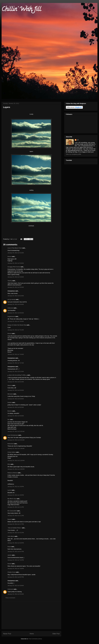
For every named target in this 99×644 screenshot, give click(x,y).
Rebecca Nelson (12, 473)
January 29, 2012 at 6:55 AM (16, 313)
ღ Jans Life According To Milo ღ (17, 375)
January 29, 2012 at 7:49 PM (16, 569)
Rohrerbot (11, 444)
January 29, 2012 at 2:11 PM (16, 507)
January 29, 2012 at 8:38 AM (16, 399)
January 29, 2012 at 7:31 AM (16, 330)
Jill (78, 140)
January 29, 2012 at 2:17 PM (16, 524)
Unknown (10, 308)
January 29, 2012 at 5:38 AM (16, 263)
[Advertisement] (31, 615)
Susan (9, 564)
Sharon (10, 385)
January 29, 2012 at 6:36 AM (16, 304)
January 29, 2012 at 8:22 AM (16, 382)
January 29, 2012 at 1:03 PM (16, 487)
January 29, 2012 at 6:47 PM (16, 551)
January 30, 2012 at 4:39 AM (16, 586)
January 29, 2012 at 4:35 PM (16, 543)
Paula (9, 547)
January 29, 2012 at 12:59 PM (16, 469)
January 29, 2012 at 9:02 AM (16, 407)
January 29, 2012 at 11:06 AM (16, 448)
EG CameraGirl (12, 511)
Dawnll (10, 519)
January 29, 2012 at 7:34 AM (16, 354)
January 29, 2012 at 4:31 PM (16, 533)
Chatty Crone (12, 572)
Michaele (10, 394)
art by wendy (11, 299)
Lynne (9, 490)
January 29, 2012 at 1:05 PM (16, 495)
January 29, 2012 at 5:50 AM (16, 287)
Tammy (10, 281)
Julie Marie (11, 536)
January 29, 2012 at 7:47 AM (16, 363)
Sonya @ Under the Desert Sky (17, 325)
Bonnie (10, 411)
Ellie (9, 464)
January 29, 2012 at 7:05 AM (16, 321)
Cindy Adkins (12, 452)
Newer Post (7, 634)
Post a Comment (10, 598)
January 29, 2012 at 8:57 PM (16, 577)
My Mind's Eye (12, 499)
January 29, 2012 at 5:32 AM (16, 253)
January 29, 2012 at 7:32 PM (16, 560)
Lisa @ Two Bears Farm (15, 248)
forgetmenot (11, 316)
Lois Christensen (13, 435)
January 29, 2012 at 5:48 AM (16, 277)
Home (32, 634)
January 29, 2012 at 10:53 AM (16, 440)
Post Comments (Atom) (35, 639)
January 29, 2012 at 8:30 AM (16, 390)
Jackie (10, 555)
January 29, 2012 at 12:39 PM (16, 460)
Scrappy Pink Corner (14, 267)
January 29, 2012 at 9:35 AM (16, 416)
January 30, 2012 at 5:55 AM (16, 594)
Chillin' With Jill (21, 10)
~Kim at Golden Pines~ (15, 528)
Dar (9, 420)
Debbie (10, 402)
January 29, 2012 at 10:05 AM (16, 431)
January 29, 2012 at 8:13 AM (16, 371)
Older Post (56, 634)
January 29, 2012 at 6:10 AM (16, 296)
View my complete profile (73, 154)
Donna (10, 256)
